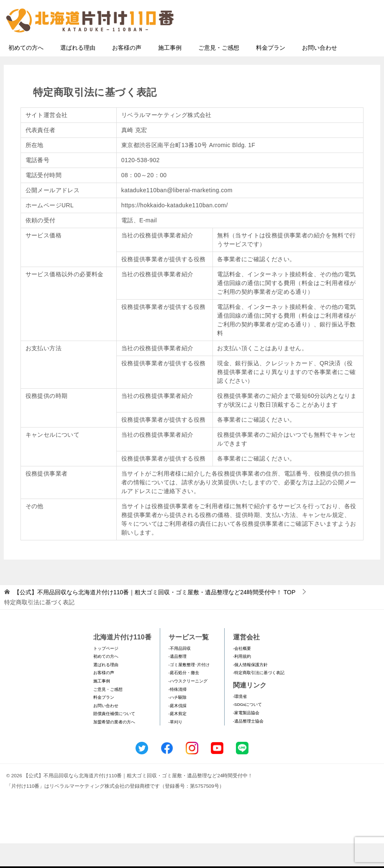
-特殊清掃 (178, 714)
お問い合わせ (320, 72)
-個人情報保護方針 (250, 689)
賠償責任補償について (114, 738)
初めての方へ (26, 72)
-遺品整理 (178, 681)
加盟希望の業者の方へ (114, 747)
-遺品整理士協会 (248, 746)
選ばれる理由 (78, 72)
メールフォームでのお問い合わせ (302, 49)
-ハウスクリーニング (188, 706)
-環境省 (240, 721)
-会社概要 (242, 673)
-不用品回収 (180, 673)
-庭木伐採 (178, 730)
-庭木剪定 (178, 738)
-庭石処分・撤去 (184, 697)
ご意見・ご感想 (219, 72)
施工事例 (170, 72)
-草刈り (175, 747)
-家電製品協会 (246, 737)
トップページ (106, 673)
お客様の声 (127, 72)
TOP (155, 617)
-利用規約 (242, 681)
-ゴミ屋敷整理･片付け (189, 689)
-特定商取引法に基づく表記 (259, 697)
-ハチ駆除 (178, 722)
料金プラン (271, 72)
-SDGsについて (247, 729)
